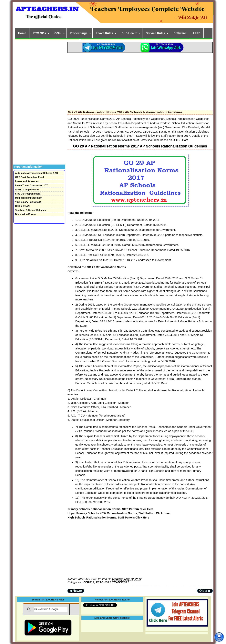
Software (180, 33)
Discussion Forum (25, 214)
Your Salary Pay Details (28, 202)
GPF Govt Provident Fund (30, 177)
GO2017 (89, 582)
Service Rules (155, 33)
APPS (196, 33)
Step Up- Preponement (28, 194)
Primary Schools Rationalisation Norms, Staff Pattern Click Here (110, 509)
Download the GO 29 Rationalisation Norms (97, 267)
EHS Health (129, 33)
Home (22, 33)
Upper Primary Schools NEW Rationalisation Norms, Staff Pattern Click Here (119, 513)
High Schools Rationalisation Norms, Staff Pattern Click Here (108, 518)
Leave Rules (105, 33)
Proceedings (79, 33)
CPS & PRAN (22, 206)
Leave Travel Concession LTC (32, 186)
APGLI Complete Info (27, 190)
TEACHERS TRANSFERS (113, 582)
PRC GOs (39, 33)
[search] (51, 609)
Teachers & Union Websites (31, 210)
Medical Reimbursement (29, 198)
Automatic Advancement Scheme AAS (36, 173)
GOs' (58, 33)
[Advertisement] (140, 80)
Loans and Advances (27, 181)
